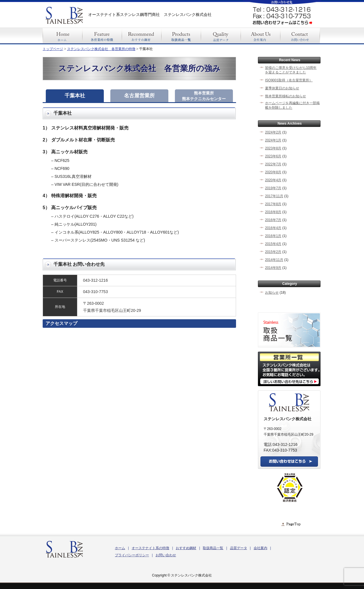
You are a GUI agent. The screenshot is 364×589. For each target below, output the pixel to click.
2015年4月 (273, 244)
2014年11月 (274, 260)
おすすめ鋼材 (186, 548)
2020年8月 (273, 172)
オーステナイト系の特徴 (150, 548)
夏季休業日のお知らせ (282, 88)
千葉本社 (75, 96)
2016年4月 (273, 228)
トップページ (53, 49)
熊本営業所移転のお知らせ (286, 96)
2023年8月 (273, 148)
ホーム (120, 548)
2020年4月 (273, 180)
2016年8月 (273, 212)
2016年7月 (273, 220)
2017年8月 (273, 204)
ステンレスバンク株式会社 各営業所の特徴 (101, 49)
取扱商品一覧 (213, 548)
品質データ (239, 548)
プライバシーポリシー (132, 555)
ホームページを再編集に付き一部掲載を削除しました (292, 105)
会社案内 (260, 548)
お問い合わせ (166, 555)
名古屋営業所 (139, 96)
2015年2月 (273, 252)
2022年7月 (273, 164)
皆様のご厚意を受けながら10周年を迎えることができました (291, 70)
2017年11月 (274, 196)
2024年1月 (273, 140)
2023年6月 (273, 156)
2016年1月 (273, 236)
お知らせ (272, 293)
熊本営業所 (204, 96)
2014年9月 (273, 268)
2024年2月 (273, 132)
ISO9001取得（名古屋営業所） (289, 80)
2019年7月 (273, 188)
